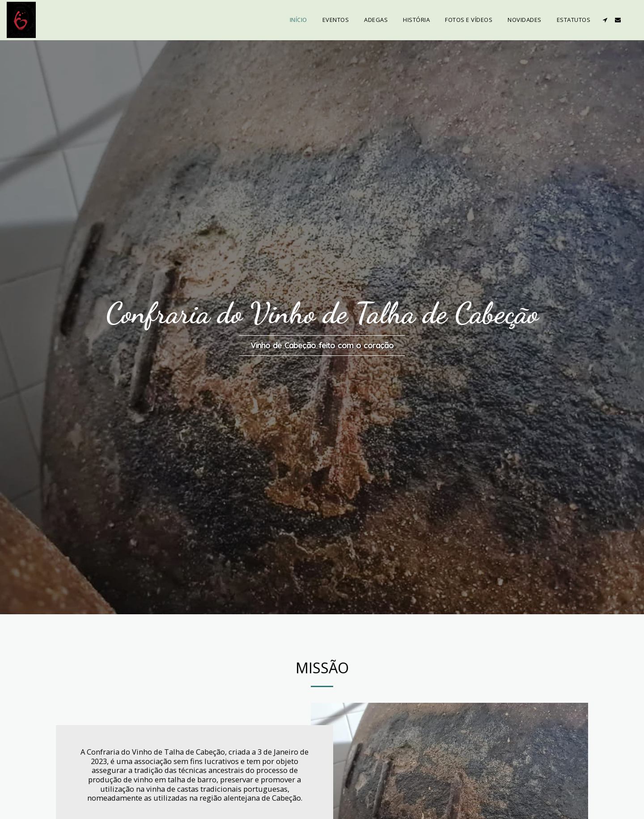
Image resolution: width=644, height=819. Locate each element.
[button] (605, 20)
